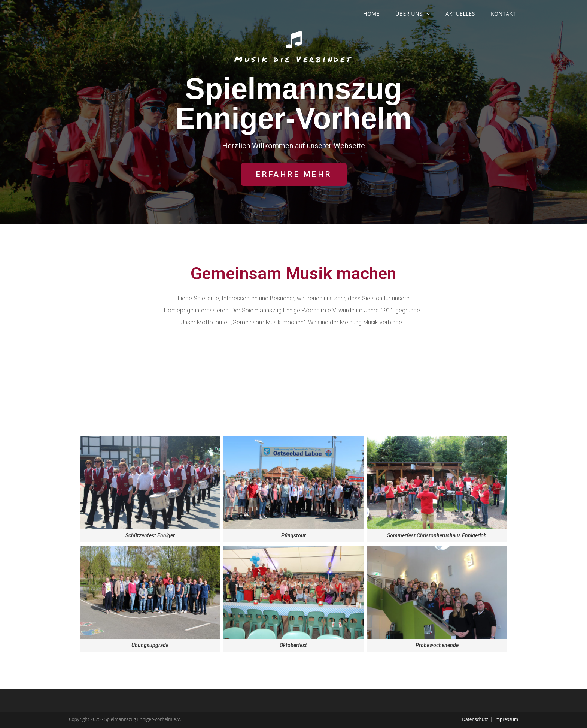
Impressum (506, 719)
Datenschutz (475, 719)
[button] (294, 174)
